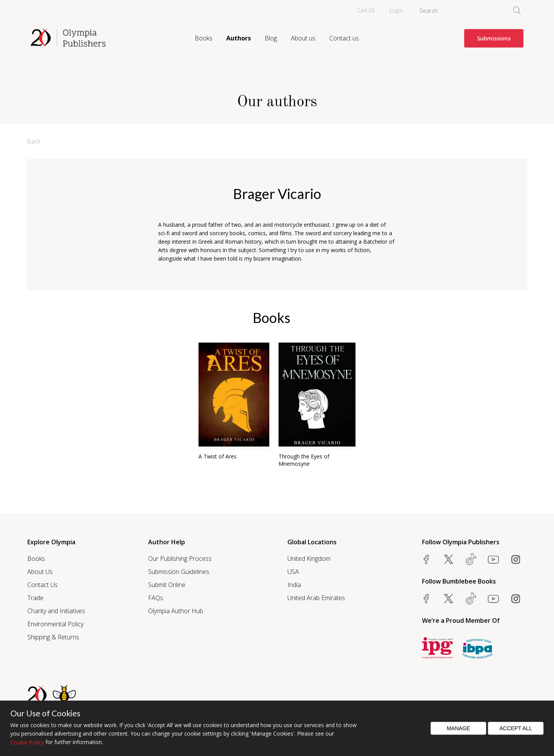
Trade (35, 598)
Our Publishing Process (180, 559)
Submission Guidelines (179, 572)
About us (303, 38)
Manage (458, 728)
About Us (40, 572)
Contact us (344, 38)
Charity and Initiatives (56, 611)
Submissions (494, 38)
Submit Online (167, 585)
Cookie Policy (27, 742)
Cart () (366, 10)
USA (293, 572)
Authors (239, 38)
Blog (271, 38)
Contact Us (43, 585)
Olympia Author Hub (176, 611)
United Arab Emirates (316, 598)
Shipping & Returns (53, 637)
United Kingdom (309, 559)
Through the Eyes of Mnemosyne (304, 460)
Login (396, 10)
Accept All (516, 728)
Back (34, 141)
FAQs (156, 598)
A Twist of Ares (218, 456)
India (294, 585)
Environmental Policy (55, 624)
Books (204, 38)
